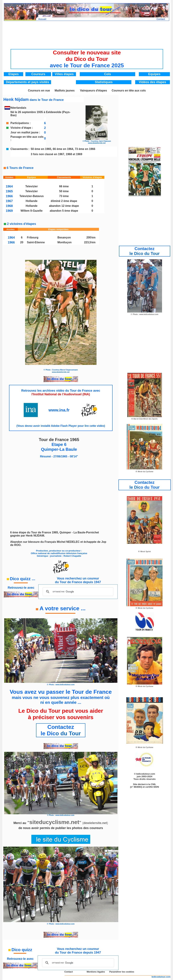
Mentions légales (96, 972)
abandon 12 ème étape (64, 206)
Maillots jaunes (65, 91)
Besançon (64, 237)
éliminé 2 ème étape (64, 201)
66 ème (64, 186)
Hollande (32, 201)
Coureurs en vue (39, 91)
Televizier (32, 186)
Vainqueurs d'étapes (93, 91)
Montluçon (65, 242)
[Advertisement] (87, 32)
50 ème (64, 191)
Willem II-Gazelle (32, 211)
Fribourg (33, 237)
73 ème (64, 196)
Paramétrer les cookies (122, 972)
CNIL (153, 784)
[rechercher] (77, 592)
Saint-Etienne (36, 242)
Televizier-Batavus (31, 196)
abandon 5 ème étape (64, 211)
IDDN (156, 787)
